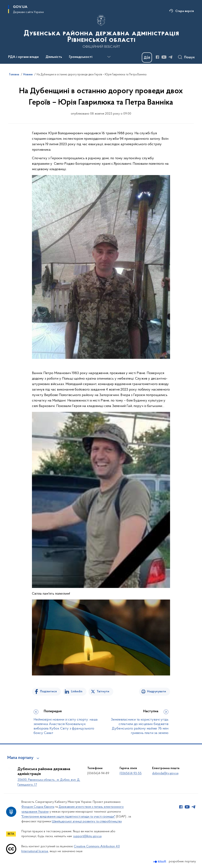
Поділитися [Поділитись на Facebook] (48, 692)
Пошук (189, 57)
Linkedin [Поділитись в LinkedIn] (77, 692)
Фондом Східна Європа (38, 807)
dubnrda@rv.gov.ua (165, 773)
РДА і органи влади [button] (23, 57)
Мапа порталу (20, 758)
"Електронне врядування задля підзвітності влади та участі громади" (68, 817)
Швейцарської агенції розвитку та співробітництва (87, 821)
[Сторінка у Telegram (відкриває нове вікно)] (170, 57)
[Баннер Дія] (147, 57)
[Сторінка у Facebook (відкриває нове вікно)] (157, 57)
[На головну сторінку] (101, 31)
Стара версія (185, 11)
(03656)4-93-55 (131, 773)
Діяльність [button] (54, 57)
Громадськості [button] (81, 57)
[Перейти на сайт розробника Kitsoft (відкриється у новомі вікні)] (160, 862)
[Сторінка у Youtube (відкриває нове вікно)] (164, 57)
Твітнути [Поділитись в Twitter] (103, 692)
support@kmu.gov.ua (87, 836)
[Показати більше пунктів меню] (109, 57)
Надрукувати (157, 692)
